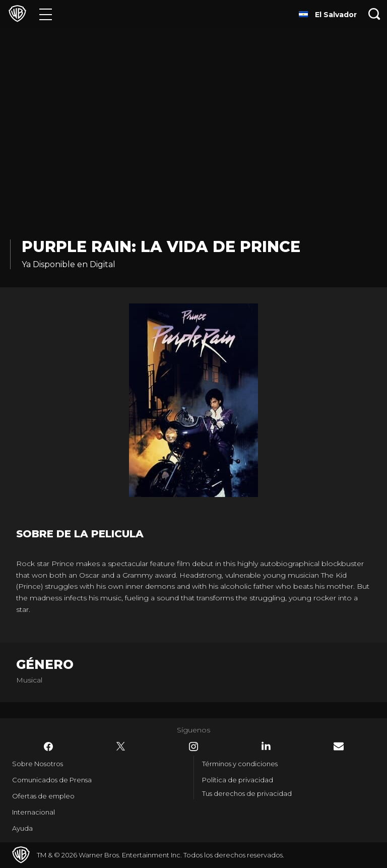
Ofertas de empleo (43, 796)
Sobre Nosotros (38, 764)
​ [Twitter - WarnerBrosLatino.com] (121, 747)
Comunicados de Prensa (52, 780)
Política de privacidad (238, 780)
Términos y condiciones (240, 764)
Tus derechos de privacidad (247, 793)
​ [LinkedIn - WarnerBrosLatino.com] (266, 746)
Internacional (34, 812)
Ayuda (22, 828)
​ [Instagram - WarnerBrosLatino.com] (193, 747)
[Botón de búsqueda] (374, 14)
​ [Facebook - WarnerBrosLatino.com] (48, 747)
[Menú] (46, 14)
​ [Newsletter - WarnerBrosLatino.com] (339, 746)
